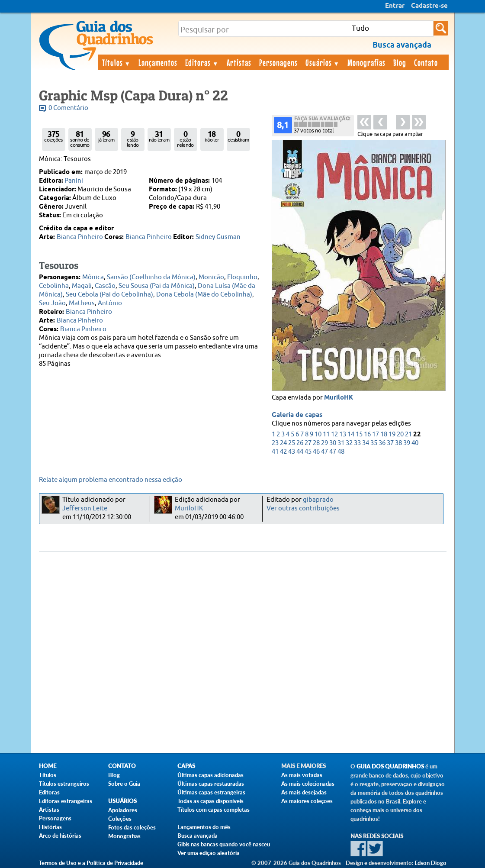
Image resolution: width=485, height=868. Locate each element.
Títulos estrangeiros (64, 784)
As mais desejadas (304, 792)
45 (308, 452)
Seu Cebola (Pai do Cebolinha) (109, 295)
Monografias (366, 62)
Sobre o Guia (124, 784)
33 (357, 443)
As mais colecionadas (308, 784)
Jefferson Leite (85, 508)
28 (316, 443)
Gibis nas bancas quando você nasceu (224, 844)
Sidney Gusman (218, 237)
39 (407, 443)
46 (316, 452)
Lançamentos (158, 62)
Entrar (395, 6)
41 (275, 452)
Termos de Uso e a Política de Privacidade (91, 863)
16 (367, 434)
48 (341, 452)
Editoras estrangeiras (66, 801)
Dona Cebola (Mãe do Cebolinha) (204, 295)
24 (283, 443)
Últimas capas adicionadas (210, 775)
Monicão (211, 277)
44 (300, 452)
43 (292, 452)
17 (376, 434)
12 (334, 434)
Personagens (278, 62)
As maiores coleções (307, 801)
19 (392, 434)
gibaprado (318, 500)
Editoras (202, 62)
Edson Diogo (430, 863)
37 (390, 443)
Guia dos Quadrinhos (390, 766)
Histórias (50, 827)
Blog (400, 62)
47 (324, 452)
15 (359, 434)
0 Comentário (68, 108)
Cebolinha (54, 286)
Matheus (82, 303)
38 (398, 443)
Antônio (110, 303)
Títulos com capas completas (214, 810)
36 (382, 443)
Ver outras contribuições (303, 508)
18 (384, 434)
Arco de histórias (60, 836)
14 (351, 434)
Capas (186, 766)
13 (343, 434)
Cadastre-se (429, 6)
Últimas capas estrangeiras (211, 792)
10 (318, 434)
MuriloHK (339, 398)
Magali (82, 286)
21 (408, 434)
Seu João (52, 303)
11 (326, 434)
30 (333, 443)
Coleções (120, 819)
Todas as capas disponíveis (210, 801)
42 (283, 452)
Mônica (93, 277)
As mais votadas (302, 775)
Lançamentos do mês (204, 827)
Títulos (117, 62)
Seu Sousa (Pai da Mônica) (157, 286)
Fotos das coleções (132, 827)
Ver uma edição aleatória (209, 853)
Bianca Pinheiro (80, 237)
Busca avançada (198, 836)
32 (349, 443)
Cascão (105, 286)
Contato (426, 62)
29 (324, 443)
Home (48, 766)
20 (400, 434)
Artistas (239, 62)
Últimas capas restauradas (211, 784)
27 (308, 443)
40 (415, 443)
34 (366, 443)
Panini (74, 181)
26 (300, 443)
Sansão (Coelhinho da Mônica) (151, 277)
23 (275, 443)
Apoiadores (123, 810)
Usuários (323, 62)
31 (341, 443)
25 (292, 443)
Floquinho (242, 277)
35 (374, 443)
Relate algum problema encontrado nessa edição (111, 480)
